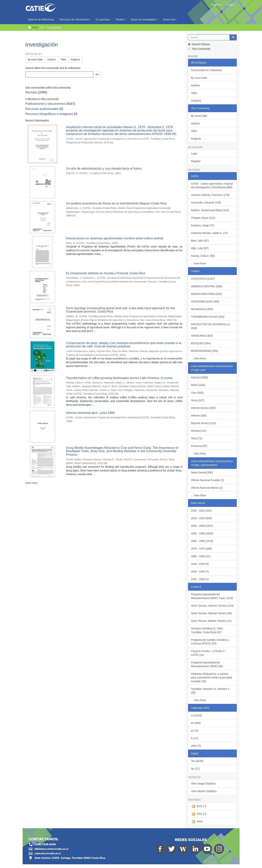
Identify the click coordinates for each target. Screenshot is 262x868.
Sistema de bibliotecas (41, 19)
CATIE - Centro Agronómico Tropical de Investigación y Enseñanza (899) (212, 185)
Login (194, 154)
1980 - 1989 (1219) (202, 541)
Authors (51, 60)
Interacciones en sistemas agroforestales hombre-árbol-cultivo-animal (115, 238)
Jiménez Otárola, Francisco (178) (210, 195)
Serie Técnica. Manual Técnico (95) (211, 613)
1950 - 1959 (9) (200, 564)
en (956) (196, 723)
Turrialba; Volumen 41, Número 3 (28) (210, 691)
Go (97, 74)
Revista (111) (199, 431)
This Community (199, 49)
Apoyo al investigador (144, 19)
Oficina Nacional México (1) (207, 488)
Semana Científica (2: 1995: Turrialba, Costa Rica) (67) (207, 630)
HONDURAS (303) (202, 336)
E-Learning (103, 19)
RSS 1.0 (199, 806)
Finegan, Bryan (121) (203, 218)
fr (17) (194, 738)
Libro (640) (197, 393)
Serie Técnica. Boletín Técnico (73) (211, 621)
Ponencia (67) (199, 446)
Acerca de (170, 19)
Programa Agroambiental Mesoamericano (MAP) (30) (207, 664)
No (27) (195, 769)
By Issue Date (35, 60)
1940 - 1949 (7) (200, 571)
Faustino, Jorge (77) (203, 225)
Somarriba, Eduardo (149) (206, 203)
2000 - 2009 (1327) (202, 526)
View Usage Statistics (203, 784)
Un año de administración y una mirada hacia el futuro (104, 168)
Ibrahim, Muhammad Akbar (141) (210, 210)
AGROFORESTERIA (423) (206, 294)
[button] (216, 5)
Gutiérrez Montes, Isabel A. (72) (209, 233)
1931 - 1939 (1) (200, 579)
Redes (121, 19)
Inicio (35, 27)
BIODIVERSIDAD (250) (205, 351)
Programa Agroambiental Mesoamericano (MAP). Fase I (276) (212, 596)
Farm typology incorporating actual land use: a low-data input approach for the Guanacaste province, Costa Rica (121, 310)
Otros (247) (198, 400)
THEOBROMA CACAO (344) (208, 317)
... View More (198, 263)
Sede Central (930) (202, 473)
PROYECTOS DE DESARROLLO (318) (211, 326)
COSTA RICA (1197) (203, 279)
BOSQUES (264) (201, 343)
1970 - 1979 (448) (201, 549)
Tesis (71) (197, 438)
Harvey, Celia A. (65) (203, 256)
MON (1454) (198, 385)
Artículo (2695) (200, 377)
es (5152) (196, 715)
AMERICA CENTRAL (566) (207, 286)
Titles (63, 60)
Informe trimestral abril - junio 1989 (90, 413)
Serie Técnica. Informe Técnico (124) (212, 606)
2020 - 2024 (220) (201, 511)
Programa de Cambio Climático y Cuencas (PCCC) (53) (210, 642)
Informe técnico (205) (203, 408)
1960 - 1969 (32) (201, 556)
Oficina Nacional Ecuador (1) (208, 480)
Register (196, 161)
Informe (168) (199, 416)
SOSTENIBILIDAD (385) (205, 302)
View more (32, 483)
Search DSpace (199, 44)
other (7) (196, 746)
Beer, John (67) (200, 241)
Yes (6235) (197, 761)
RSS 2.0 (199, 814)
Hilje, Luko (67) (200, 248)
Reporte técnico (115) (203, 423)
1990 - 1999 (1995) (202, 533)
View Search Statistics (204, 791)
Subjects (75, 60)
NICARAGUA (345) (202, 309)
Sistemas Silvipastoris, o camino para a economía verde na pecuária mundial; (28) (211, 678)
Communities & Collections (206, 70)
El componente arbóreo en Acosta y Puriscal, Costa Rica (106, 273)
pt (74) (195, 731)
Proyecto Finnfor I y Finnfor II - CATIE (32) (209, 653)
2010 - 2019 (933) (201, 518)
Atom (197, 822)
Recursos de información (75, 19)
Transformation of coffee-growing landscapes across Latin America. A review (119, 378)
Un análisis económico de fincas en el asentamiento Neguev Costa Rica (116, 203)
